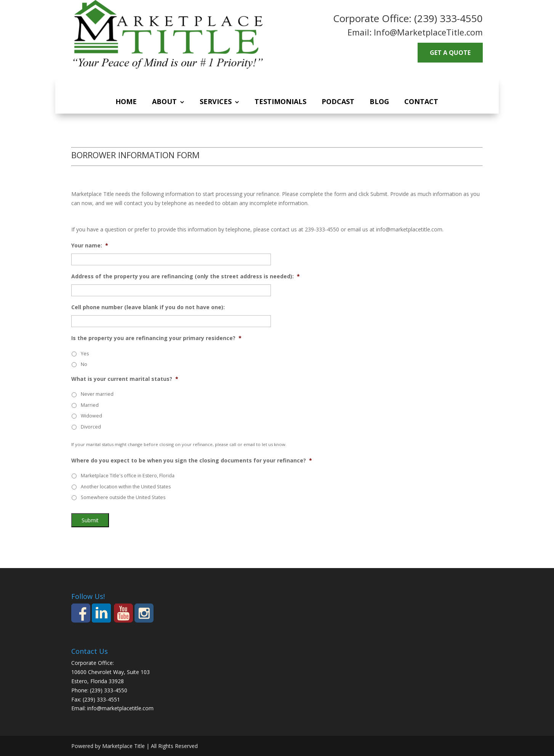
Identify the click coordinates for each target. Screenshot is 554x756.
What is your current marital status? (125, 379)
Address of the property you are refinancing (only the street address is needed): (186, 276)
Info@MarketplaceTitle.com (428, 32)
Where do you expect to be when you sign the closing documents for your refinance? (192, 461)
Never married (97, 394)
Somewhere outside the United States (123, 497)
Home (126, 101)
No (84, 364)
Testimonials (280, 101)
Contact (421, 101)
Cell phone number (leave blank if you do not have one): (148, 307)
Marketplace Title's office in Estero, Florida (128, 476)
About (164, 101)
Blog (379, 101)
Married (90, 405)
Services (216, 101)
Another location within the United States (126, 487)
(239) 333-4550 (448, 18)
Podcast (338, 101)
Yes (85, 354)
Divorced (91, 427)
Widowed (91, 416)
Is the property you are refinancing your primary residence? (156, 338)
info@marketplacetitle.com (120, 708)
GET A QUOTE (450, 53)
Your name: (90, 246)
